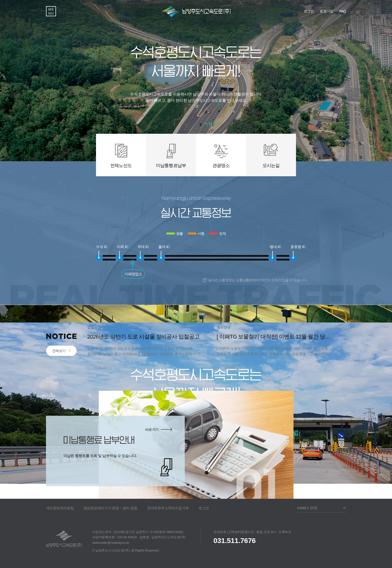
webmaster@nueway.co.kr (111, 543)
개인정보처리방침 (60, 508)
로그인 (204, 508)
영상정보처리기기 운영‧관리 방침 (110, 508)
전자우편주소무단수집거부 (168, 508)
